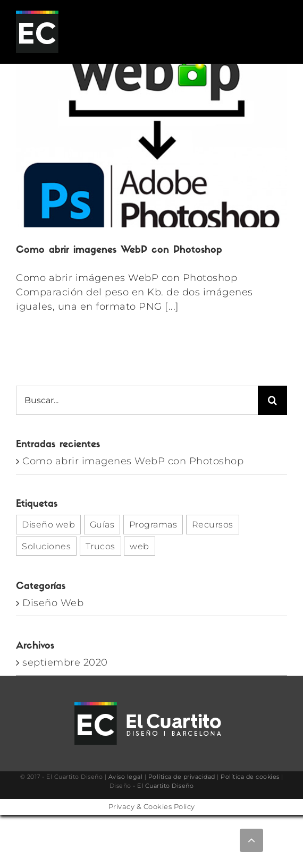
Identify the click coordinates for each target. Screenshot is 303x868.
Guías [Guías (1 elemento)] (102, 524)
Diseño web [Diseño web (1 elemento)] (48, 524)
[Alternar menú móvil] (282, 32)
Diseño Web (53, 603)
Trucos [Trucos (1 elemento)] (100, 546)
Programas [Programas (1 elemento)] (153, 524)
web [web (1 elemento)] (140, 546)
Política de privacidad (182, 777)
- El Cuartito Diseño (163, 786)
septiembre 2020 (65, 662)
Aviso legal (126, 777)
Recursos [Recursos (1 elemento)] (213, 524)
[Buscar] (272, 400)
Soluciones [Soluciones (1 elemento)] (46, 546)
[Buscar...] (137, 400)
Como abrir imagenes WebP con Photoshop (119, 250)
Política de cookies (250, 777)
